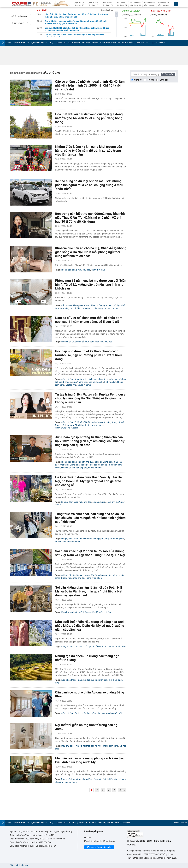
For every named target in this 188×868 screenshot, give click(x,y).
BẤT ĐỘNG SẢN (33, 43)
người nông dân (80, 382)
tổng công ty (114, 575)
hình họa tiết (110, 382)
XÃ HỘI (8, 43)
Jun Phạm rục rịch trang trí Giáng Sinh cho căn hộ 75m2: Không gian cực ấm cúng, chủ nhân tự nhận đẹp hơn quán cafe (90, 441)
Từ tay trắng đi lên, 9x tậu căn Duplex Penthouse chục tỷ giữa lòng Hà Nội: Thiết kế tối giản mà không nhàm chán (90, 398)
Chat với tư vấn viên (99, 848)
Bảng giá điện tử (19, 16)
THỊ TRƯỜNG (123, 43)
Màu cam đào (83, 308)
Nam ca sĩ (66, 342)
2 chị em (67, 382)
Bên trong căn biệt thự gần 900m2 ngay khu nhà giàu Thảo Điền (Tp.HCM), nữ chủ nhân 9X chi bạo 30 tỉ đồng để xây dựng (90, 218)
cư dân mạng (97, 308)
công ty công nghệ (70, 539)
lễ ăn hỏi (65, 612)
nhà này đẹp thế (79, 468)
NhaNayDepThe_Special (67, 428)
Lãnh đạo (164, 80)
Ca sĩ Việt (76, 342)
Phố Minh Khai (82, 425)
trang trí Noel (87, 465)
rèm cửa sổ (116, 379)
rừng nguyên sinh (99, 680)
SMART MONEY (74, 43)
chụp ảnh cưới (113, 502)
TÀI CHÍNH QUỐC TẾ (90, 43)
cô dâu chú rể (99, 502)
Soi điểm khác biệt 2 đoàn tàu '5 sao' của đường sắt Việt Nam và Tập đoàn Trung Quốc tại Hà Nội (90, 553)
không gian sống (69, 270)
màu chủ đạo (84, 270)
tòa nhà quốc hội (114, 713)
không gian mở (98, 713)
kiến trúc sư (115, 779)
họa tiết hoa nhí (96, 382)
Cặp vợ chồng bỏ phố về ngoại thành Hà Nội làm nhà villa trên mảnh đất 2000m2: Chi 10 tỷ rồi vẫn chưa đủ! (90, 85)
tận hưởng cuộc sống (101, 422)
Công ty (138, 80)
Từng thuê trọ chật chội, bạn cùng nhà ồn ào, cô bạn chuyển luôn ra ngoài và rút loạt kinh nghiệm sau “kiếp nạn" (90, 518)
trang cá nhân (119, 422)
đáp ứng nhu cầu (99, 575)
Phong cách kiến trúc (71, 779)
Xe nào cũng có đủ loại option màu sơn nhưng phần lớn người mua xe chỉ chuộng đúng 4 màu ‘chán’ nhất (89, 185)
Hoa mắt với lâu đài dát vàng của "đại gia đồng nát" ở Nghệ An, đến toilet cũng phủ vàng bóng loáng (89, 118)
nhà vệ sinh (61, 542)
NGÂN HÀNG (61, 43)
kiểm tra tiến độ (91, 612)
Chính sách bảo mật (19, 865)
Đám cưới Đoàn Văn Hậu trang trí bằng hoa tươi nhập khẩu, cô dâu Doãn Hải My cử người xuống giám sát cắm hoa (90, 626)
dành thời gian (98, 270)
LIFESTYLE (140, 43)
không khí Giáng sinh (70, 465)
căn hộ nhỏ (96, 746)
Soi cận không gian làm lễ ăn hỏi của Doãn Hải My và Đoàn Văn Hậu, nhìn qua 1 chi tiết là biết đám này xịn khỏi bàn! (89, 591)
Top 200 (184, 823)
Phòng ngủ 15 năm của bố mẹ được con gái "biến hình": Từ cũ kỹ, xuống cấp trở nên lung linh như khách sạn (91, 284)
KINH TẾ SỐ (111, 43)
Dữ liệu (155, 43)
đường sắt (66, 575)
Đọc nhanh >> (107, 10)
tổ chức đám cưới (91, 342)
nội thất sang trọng (81, 575)
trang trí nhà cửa (86, 462)
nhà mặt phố (76, 612)
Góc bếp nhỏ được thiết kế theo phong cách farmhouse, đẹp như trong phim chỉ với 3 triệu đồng (88, 355)
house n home (111, 308)
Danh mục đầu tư (19, 23)
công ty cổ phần (94, 578)
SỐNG (132, 43)
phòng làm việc (89, 779)
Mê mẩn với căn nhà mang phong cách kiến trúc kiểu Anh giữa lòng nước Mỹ (90, 760)
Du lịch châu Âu (82, 713)
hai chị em (92, 379)
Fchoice (162, 43)
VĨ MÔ (102, 43)
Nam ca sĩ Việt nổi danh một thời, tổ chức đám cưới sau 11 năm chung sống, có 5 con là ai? (89, 320)
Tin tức (151, 80)
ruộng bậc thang (69, 680)
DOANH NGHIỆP (48, 43)
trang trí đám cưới (69, 646)
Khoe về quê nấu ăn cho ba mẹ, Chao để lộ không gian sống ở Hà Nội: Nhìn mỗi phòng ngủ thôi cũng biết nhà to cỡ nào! (91, 252)
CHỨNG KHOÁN (19, 43)
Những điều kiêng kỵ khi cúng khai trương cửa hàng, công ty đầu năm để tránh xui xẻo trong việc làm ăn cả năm (89, 151)
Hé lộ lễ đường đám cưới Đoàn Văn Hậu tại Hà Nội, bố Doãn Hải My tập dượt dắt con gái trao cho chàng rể (88, 481)
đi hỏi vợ (97, 646)
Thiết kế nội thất (82, 422)
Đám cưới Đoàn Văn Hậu (114, 646)
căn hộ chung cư (102, 465)
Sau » (122, 790)
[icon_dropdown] (176, 4)
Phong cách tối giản (64, 425)
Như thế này (103, 379)
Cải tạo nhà (67, 305)
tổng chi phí (70, 308)
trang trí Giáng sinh (104, 462)
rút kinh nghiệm (117, 539)
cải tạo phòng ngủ (98, 305)
